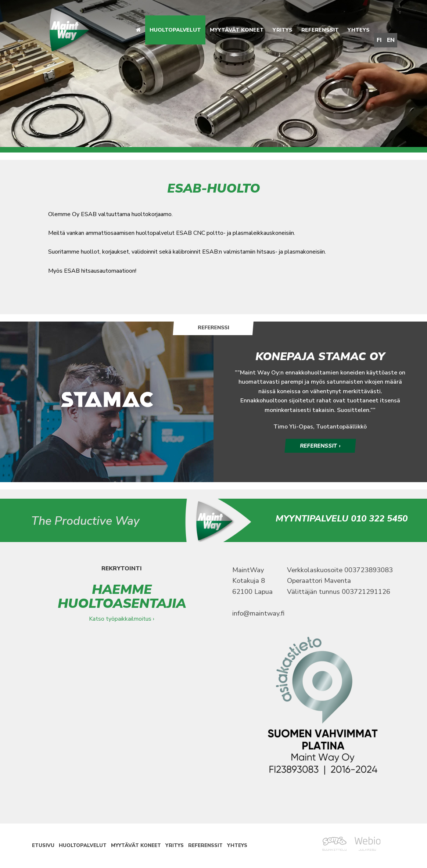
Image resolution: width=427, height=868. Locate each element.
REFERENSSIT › (320, 446)
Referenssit (320, 30)
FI (379, 40)
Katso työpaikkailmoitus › (122, 619)
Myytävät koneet (237, 30)
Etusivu (43, 846)
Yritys (283, 30)
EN (391, 40)
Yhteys (359, 30)
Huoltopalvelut (175, 30)
